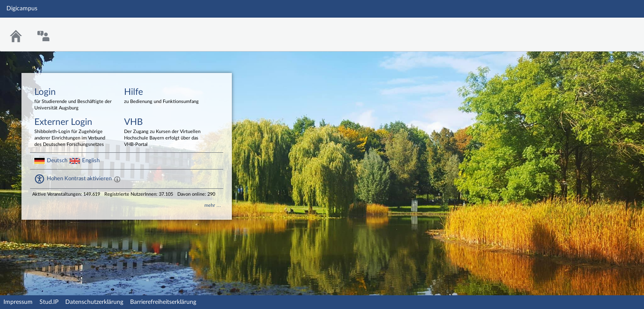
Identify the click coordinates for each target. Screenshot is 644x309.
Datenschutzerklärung (94, 302)
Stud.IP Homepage (611, 29)
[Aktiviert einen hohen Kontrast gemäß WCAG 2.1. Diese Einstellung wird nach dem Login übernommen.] (117, 179)
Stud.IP (49, 302)
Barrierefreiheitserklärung (163, 302)
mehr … (213, 205)
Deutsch (57, 161)
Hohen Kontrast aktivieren (79, 179)
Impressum (18, 302)
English (91, 161)
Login (73, 100)
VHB (163, 133)
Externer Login (73, 133)
